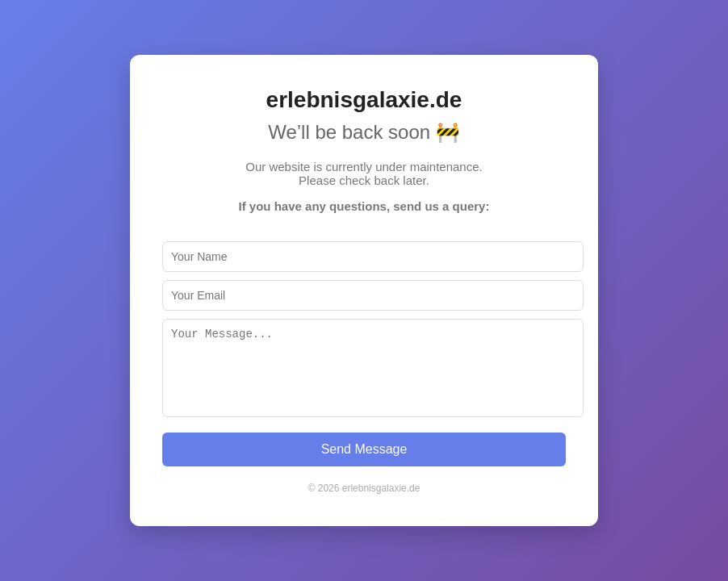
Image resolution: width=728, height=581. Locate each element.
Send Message (364, 449)
